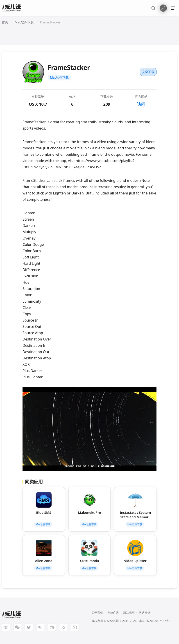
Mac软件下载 (59, 77)
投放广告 (113, 613)
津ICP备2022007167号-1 (155, 621)
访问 (141, 104)
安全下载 (148, 72)
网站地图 (129, 613)
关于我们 (97, 613)
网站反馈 (145, 613)
